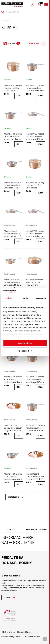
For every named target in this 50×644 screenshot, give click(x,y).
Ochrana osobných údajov (11, 637)
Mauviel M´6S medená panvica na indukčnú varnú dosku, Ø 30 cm (35, 137)
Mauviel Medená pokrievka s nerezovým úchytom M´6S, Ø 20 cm (35, 478)
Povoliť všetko (25, 343)
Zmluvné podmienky (37, 588)
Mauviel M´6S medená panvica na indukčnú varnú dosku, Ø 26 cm (35, 234)
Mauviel (7, 21)
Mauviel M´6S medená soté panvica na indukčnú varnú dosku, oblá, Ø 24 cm (13, 381)
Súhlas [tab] (9, 298)
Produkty (11, 529)
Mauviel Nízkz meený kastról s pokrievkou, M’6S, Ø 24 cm (34, 282)
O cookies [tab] (41, 298)
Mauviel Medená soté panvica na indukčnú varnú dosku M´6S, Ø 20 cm (13, 284)
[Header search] (4, 12)
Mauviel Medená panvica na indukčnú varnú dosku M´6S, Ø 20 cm (13, 235)
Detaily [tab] (25, 298)
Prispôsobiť (25, 351)
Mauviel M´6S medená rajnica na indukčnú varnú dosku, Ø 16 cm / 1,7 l (35, 381)
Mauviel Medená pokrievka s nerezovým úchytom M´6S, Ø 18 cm (13, 429)
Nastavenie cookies (33, 637)
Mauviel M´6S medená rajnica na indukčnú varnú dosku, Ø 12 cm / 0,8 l (35, 89)
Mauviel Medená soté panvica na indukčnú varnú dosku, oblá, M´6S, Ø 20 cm (13, 186)
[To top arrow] (45, 639)
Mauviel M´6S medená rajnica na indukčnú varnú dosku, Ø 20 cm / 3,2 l (13, 138)
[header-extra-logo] (12, 5)
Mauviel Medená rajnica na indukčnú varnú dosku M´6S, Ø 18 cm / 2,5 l (35, 429)
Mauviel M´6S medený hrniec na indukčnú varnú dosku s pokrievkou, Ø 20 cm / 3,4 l (13, 91)
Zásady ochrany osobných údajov (14, 588)
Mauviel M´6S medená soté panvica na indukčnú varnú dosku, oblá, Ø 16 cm (13, 478)
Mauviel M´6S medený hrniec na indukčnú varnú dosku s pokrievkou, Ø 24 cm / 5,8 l (35, 188)
